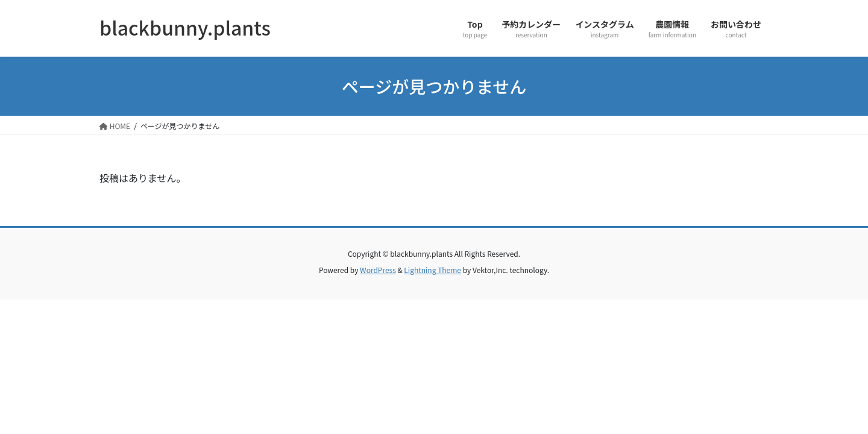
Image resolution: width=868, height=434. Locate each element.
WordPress (378, 270)
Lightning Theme (432, 270)
